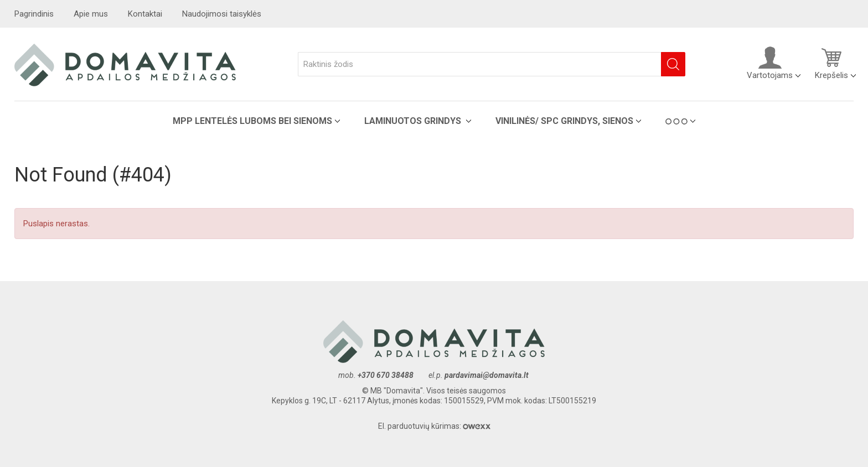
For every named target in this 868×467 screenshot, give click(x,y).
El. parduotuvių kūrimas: (434, 426)
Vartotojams (770, 63)
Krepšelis (831, 63)
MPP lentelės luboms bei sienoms (252, 121)
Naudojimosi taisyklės (222, 14)
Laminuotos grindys (414, 121)
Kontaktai (145, 14)
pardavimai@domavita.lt (487, 375)
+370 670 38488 (386, 375)
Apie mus (91, 14)
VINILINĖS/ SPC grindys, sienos (564, 121)
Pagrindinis (34, 14)
